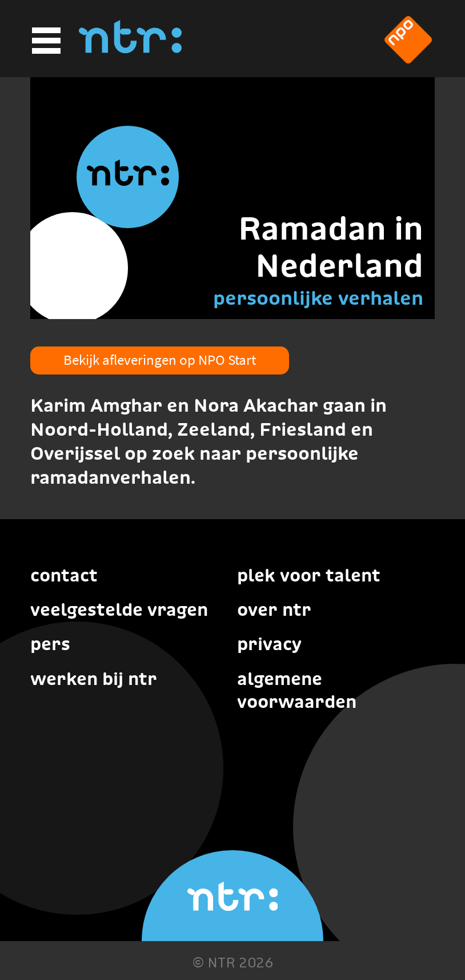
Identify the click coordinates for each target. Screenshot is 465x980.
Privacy (269, 644)
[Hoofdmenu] (45, 41)
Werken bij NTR (94, 679)
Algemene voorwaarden (297, 690)
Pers (50, 644)
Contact (64, 575)
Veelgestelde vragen (119, 609)
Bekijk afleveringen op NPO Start (160, 360)
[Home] (130, 50)
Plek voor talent (309, 575)
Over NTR (274, 609)
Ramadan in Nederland (331, 247)
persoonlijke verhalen (318, 298)
